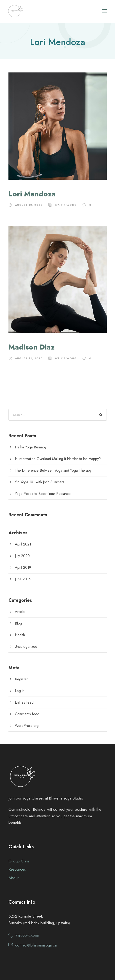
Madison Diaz (32, 347)
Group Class (19, 861)
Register (21, 679)
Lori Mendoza (32, 194)
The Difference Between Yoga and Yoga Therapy (53, 470)
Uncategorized (26, 647)
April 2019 (23, 567)
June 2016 (23, 579)
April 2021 (23, 544)
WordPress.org (27, 726)
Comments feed (27, 714)
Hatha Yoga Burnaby (31, 447)
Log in (20, 691)
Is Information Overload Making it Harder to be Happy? (58, 459)
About (13, 878)
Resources (17, 869)
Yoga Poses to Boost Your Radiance (43, 494)
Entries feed (24, 702)
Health (20, 635)
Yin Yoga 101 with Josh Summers (40, 482)
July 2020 (22, 556)
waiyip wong (66, 205)
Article (20, 612)
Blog (18, 623)
